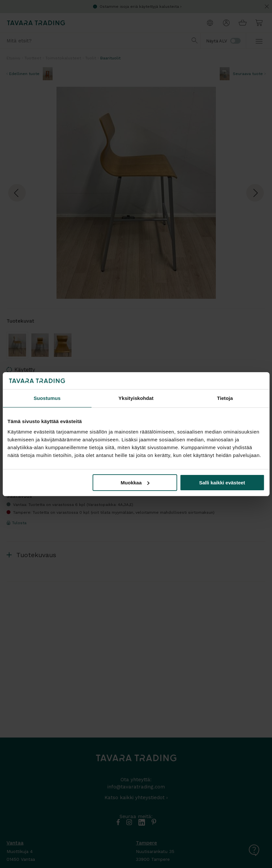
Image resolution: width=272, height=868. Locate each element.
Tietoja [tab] (225, 398)
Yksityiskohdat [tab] (136, 398)
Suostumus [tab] (47, 398)
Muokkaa (135, 483)
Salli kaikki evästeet (222, 483)
